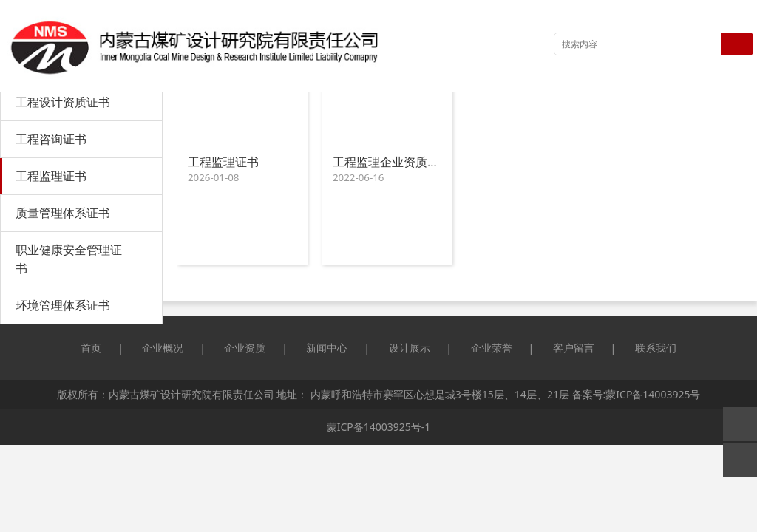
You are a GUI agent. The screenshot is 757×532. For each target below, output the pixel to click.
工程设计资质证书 (63, 102)
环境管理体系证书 (63, 305)
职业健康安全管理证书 (69, 259)
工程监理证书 (51, 176)
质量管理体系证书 (63, 213)
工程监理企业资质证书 (392, 162)
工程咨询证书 (51, 139)
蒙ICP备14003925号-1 (379, 427)
